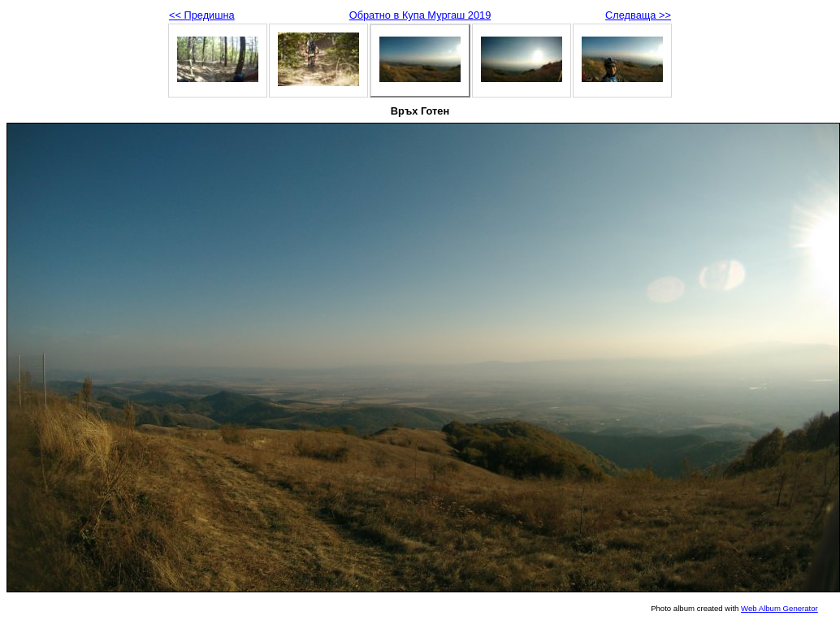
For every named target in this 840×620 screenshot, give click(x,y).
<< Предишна (202, 15)
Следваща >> (638, 15)
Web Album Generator (779, 608)
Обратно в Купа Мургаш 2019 (420, 15)
